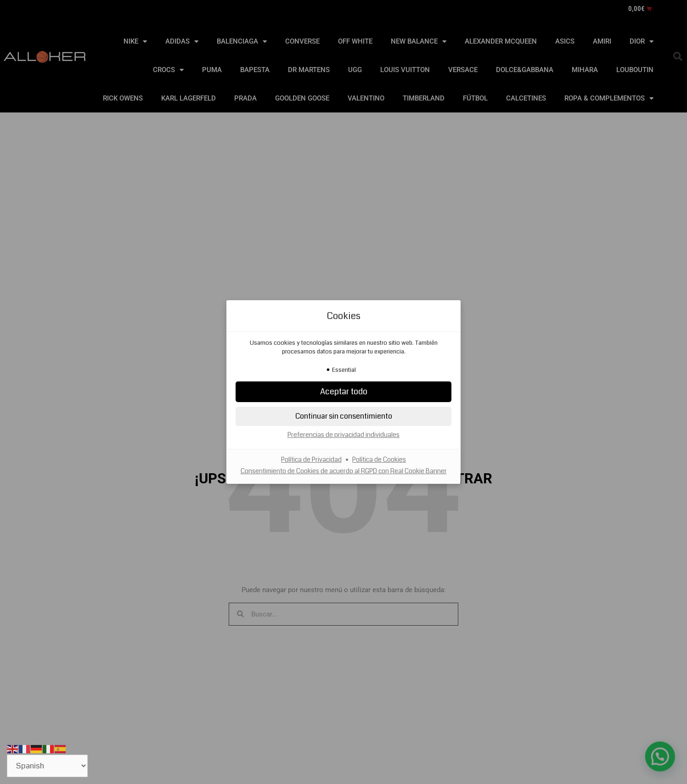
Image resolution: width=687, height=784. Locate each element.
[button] (343, 392)
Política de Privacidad (311, 459)
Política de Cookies (379, 459)
